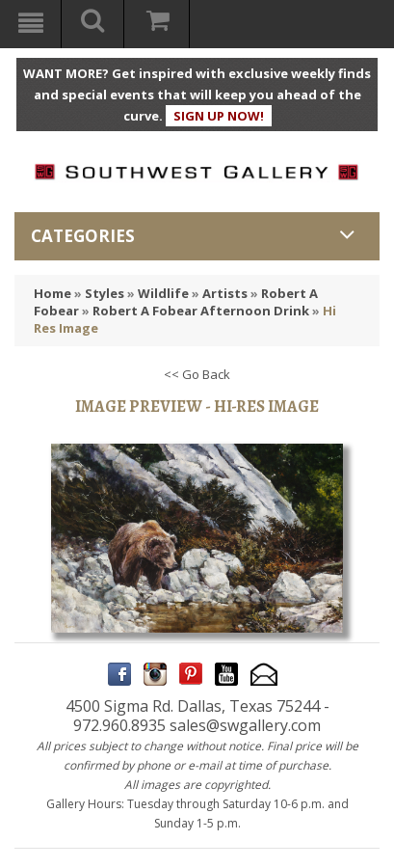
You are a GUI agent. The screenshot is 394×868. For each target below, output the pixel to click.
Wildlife (163, 293)
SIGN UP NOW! (219, 116)
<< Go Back (197, 374)
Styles (105, 293)
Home (53, 293)
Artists (225, 293)
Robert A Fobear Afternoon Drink (201, 311)
